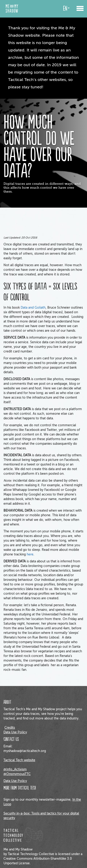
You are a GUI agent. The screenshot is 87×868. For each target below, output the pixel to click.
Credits (10, 728)
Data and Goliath (33, 308)
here (30, 554)
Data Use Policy (15, 732)
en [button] (66, 9)
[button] (80, 6)
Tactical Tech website (19, 760)
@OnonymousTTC (17, 774)
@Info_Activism (15, 769)
